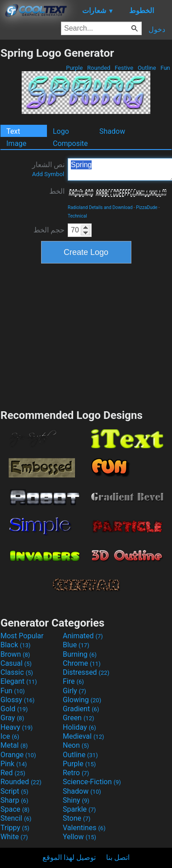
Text (13, 131)
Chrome (82, 663)
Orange (18, 755)
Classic (17, 672)
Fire (73, 681)
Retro (76, 773)
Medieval (84, 736)
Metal (14, 745)
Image (16, 143)
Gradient (81, 709)
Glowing (82, 700)
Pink (14, 764)
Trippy (15, 828)
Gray (12, 718)
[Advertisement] (86, 335)
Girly (74, 691)
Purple (74, 68)
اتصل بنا (118, 857)
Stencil (16, 818)
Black (16, 645)
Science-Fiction (92, 782)
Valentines (84, 828)
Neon (76, 745)
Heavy (16, 727)
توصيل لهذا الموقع (69, 857)
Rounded (99, 68)
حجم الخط (49, 230)
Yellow (79, 837)
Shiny (76, 800)
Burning (80, 654)
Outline (147, 68)
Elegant (19, 681)
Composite (70, 143)
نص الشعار (48, 169)
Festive (124, 68)
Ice (10, 736)
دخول (157, 30)
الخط (57, 191)
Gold (14, 709)
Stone (77, 818)
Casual (16, 663)
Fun (165, 68)
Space (15, 809)
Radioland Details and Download (100, 207)
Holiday (79, 727)
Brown (15, 654)
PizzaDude (146, 207)
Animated (83, 636)
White (14, 837)
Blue (76, 645)
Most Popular (22, 636)
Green (79, 718)
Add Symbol (48, 174)
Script (14, 791)
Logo (61, 131)
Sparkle (79, 809)
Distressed (86, 672)
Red (13, 773)
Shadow (112, 131)
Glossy (18, 700)
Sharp (14, 800)
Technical (77, 216)
